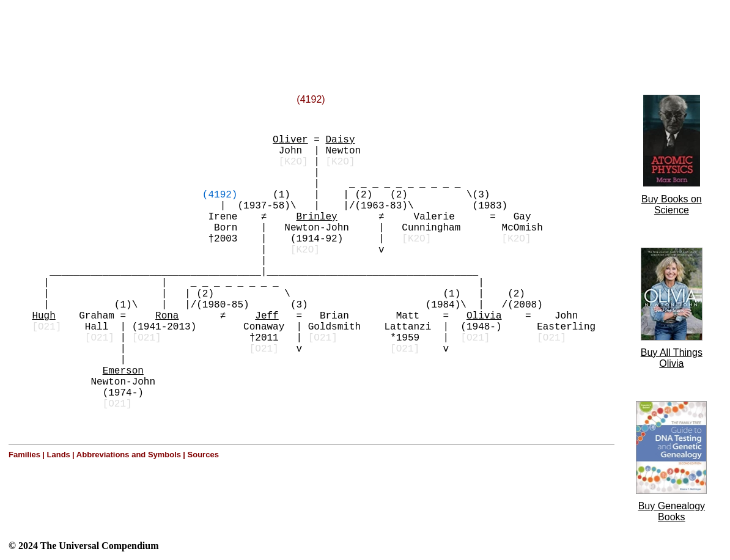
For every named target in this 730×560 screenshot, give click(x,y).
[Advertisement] (158, 32)
